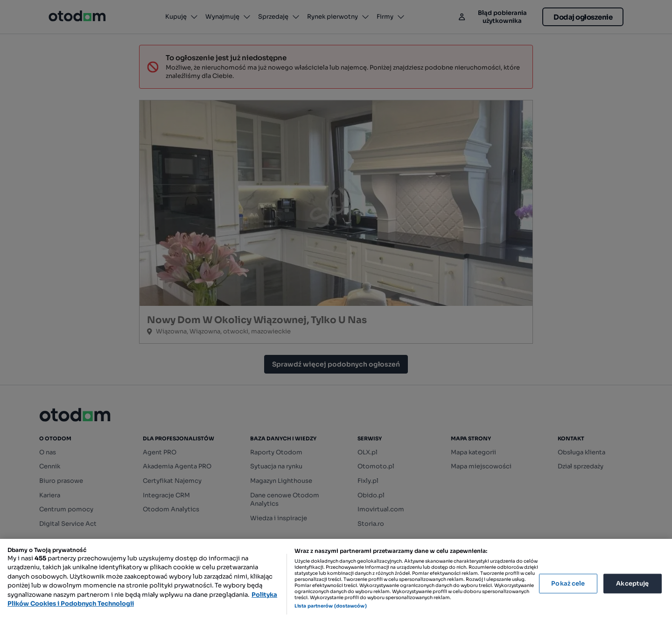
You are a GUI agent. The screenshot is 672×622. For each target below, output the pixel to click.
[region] (336, 580)
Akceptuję (632, 583)
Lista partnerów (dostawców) (331, 606)
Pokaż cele (568, 583)
